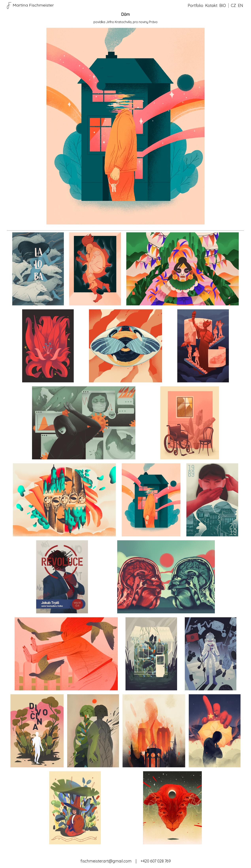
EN (241, 5)
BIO (223, 5)
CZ (233, 5)
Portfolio (195, 5)
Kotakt (211, 5)
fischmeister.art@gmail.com (106, 861)
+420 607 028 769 (156, 861)
